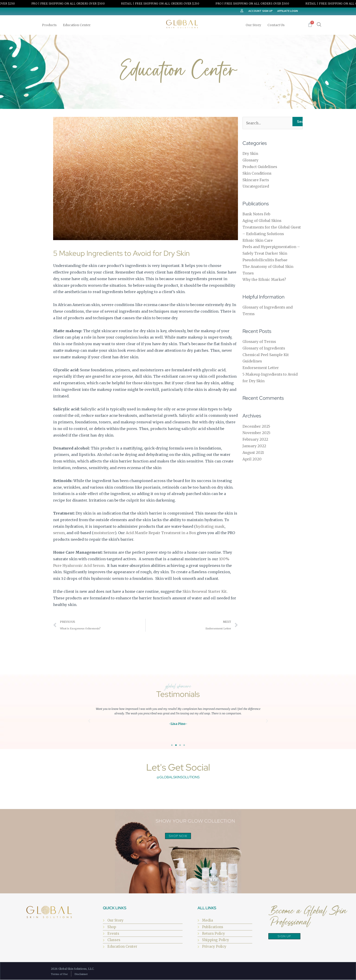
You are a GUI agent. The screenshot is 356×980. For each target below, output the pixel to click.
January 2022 (254, 446)
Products (50, 25)
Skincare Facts (256, 180)
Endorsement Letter (261, 368)
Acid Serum (94, 565)
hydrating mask (210, 526)
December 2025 (256, 426)
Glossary (251, 160)
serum (59, 533)
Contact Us (276, 25)
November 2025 (256, 433)
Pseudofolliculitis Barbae (266, 260)
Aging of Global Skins (262, 221)
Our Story (255, 25)
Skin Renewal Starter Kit (205, 591)
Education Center (78, 25)
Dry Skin (250, 154)
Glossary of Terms (260, 342)
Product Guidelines (260, 167)
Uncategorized (256, 186)
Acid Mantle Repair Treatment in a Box (161, 533)
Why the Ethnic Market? (264, 280)
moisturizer (104, 533)
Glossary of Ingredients (264, 348)
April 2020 (252, 459)
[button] (89, 721)
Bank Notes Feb (256, 214)
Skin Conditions (257, 173)
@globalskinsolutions (178, 777)
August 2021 (253, 452)
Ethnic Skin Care (258, 240)
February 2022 (255, 439)
